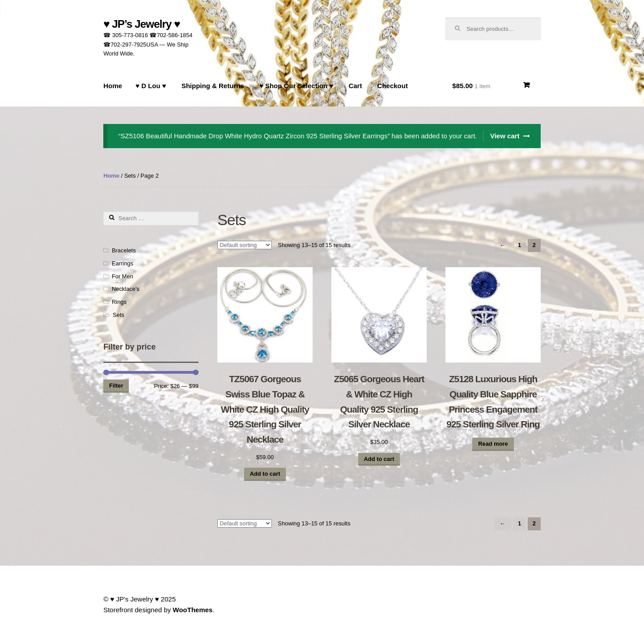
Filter (116, 386)
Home (113, 86)
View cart (505, 136)
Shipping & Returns (213, 86)
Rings (119, 302)
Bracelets (124, 250)
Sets (119, 315)
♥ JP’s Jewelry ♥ (142, 24)
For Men (123, 276)
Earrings (123, 263)
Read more (493, 444)
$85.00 (471, 86)
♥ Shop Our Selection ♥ (296, 86)
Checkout (393, 86)
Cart (355, 86)
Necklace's (126, 289)
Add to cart (265, 474)
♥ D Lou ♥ (151, 86)
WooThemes (193, 610)
